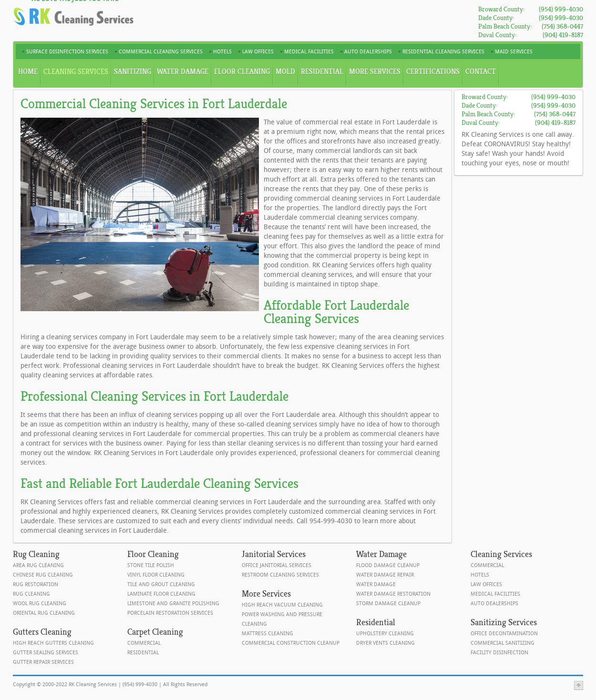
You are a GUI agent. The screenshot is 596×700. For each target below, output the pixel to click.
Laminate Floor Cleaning (161, 594)
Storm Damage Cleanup (388, 604)
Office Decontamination (504, 634)
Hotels (480, 575)
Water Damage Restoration (393, 594)
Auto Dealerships (494, 604)
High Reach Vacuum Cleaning (282, 605)
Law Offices (486, 584)
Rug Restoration (36, 584)
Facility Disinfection (499, 653)
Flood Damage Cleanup (388, 565)
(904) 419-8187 (563, 35)
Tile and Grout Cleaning (161, 584)
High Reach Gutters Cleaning (53, 643)
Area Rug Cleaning (38, 565)
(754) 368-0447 (562, 26)
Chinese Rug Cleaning (43, 575)
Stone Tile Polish (151, 565)
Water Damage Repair (385, 575)
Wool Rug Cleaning (40, 604)
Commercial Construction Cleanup (291, 643)
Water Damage (376, 584)
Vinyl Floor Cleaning (156, 575)
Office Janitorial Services (277, 565)
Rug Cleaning (31, 594)
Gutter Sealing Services (46, 653)
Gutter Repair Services (43, 662)
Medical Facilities (495, 594)
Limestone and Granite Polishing (173, 604)
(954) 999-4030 (561, 9)
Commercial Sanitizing (503, 643)
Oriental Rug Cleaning (44, 613)
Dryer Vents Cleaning (385, 643)
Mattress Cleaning (267, 634)
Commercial (144, 643)
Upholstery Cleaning (385, 634)
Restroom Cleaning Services (280, 575)
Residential (143, 653)
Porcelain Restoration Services (170, 613)
